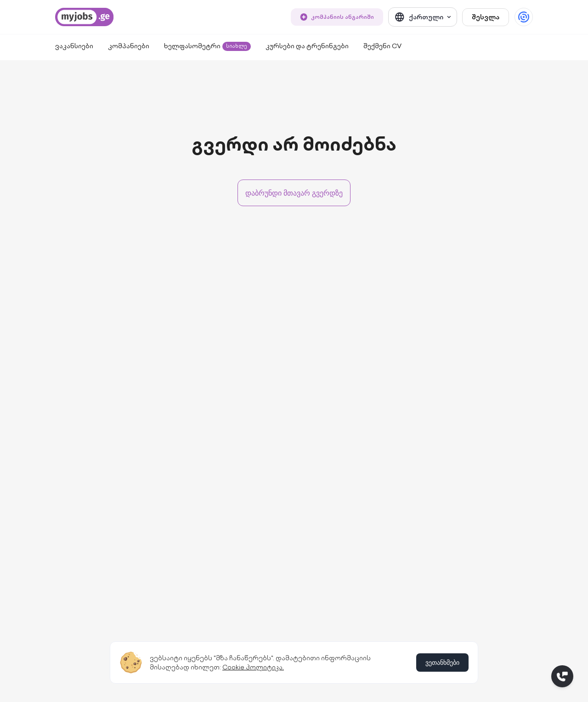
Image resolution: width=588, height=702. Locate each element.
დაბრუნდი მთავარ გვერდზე (294, 193)
